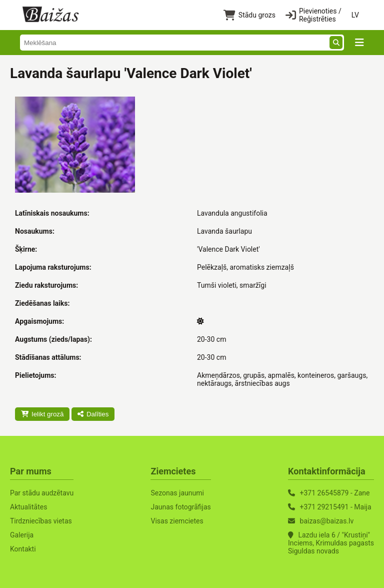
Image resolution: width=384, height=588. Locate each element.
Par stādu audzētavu (42, 493)
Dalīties (93, 414)
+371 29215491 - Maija (336, 507)
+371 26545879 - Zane (335, 493)
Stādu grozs (249, 15)
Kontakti (23, 549)
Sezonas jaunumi (177, 493)
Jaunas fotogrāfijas (180, 507)
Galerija (22, 535)
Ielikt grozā (42, 414)
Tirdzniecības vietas (41, 521)
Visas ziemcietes (177, 521)
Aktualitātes (28, 507)
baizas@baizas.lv (327, 521)
